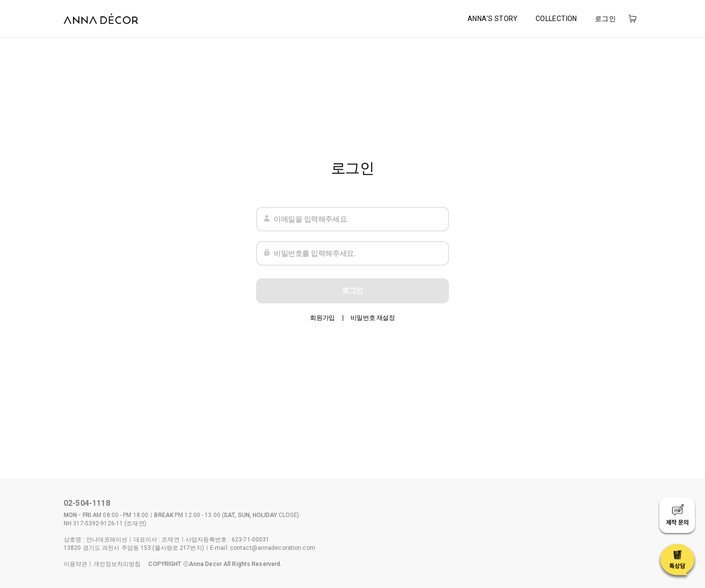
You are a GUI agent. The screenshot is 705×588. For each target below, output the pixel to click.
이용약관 (75, 564)
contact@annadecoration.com (273, 548)
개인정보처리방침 (117, 564)
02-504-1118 (87, 503)
